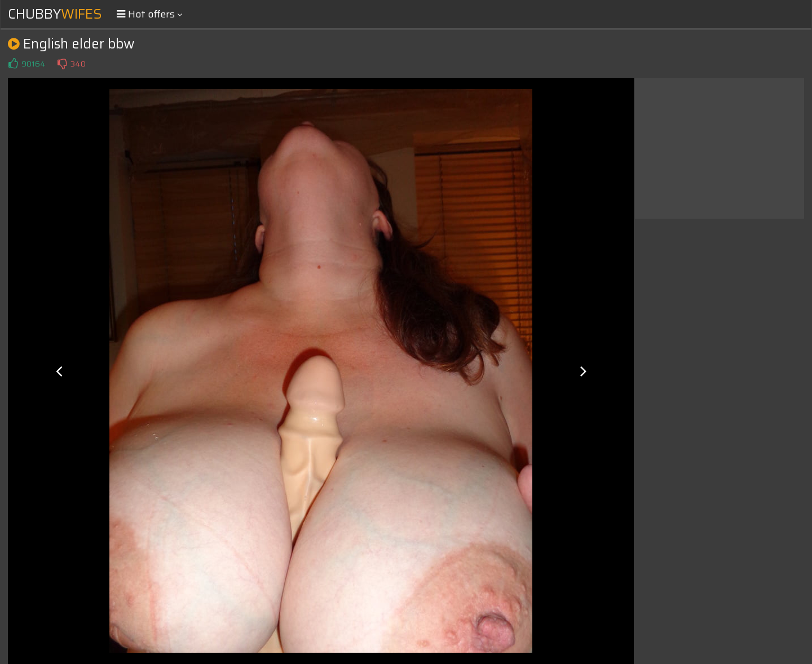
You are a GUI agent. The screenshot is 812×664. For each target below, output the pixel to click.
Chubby (55, 14)
